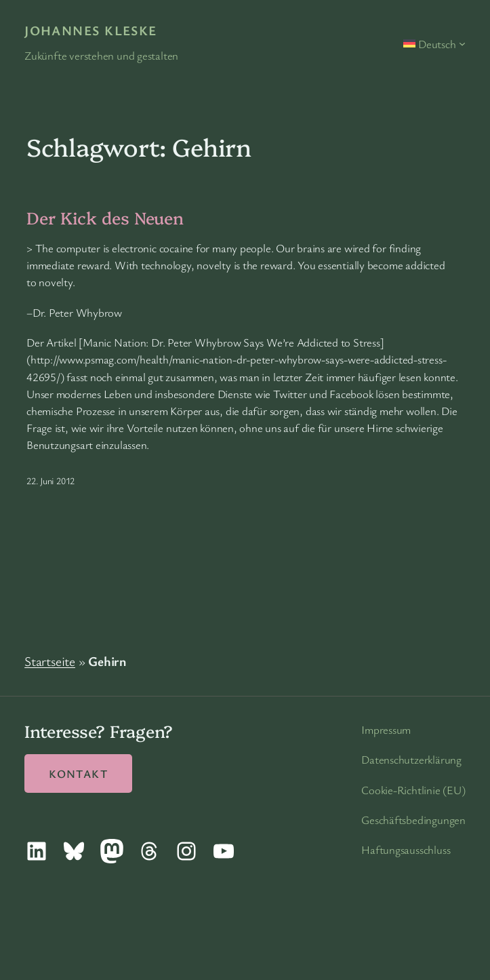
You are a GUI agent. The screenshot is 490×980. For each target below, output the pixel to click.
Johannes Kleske (91, 30)
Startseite (50, 661)
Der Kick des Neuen (105, 217)
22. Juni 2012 (50, 481)
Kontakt (78, 773)
